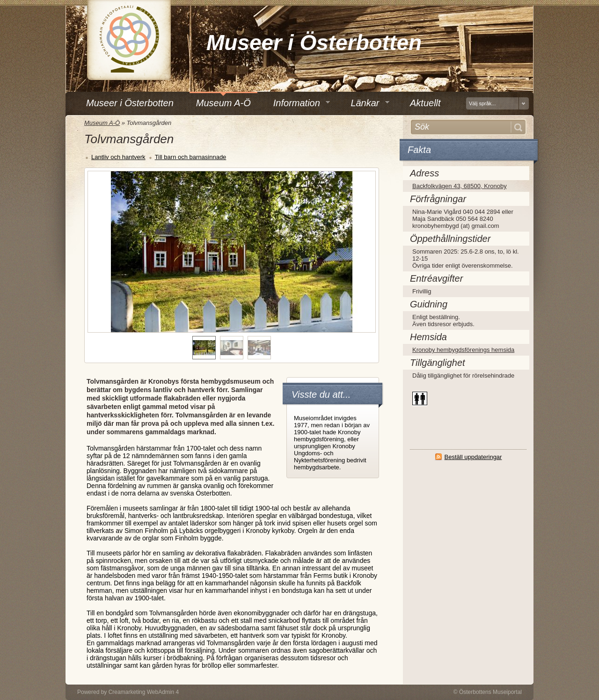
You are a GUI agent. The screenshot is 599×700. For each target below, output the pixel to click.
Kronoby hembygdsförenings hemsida (463, 350)
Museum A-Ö (102, 123)
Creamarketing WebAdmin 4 (144, 692)
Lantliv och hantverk (118, 157)
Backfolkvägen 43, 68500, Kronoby (460, 186)
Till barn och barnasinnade (191, 157)
